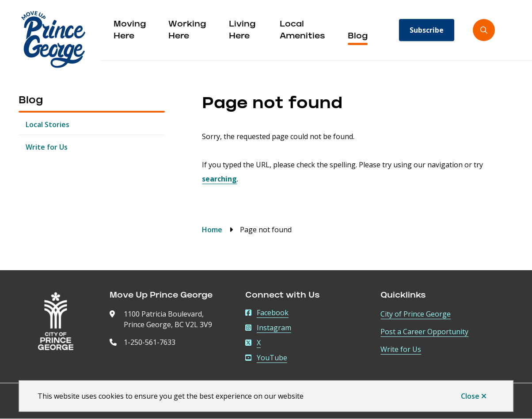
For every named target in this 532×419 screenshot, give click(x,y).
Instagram (268, 328)
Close (470, 396)
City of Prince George (416, 314)
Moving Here (130, 31)
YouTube (266, 358)
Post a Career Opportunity (424, 332)
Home (212, 230)
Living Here (242, 31)
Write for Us (47, 147)
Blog (358, 37)
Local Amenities (302, 31)
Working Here (187, 31)
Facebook (267, 313)
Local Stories (47, 125)
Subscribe (427, 30)
